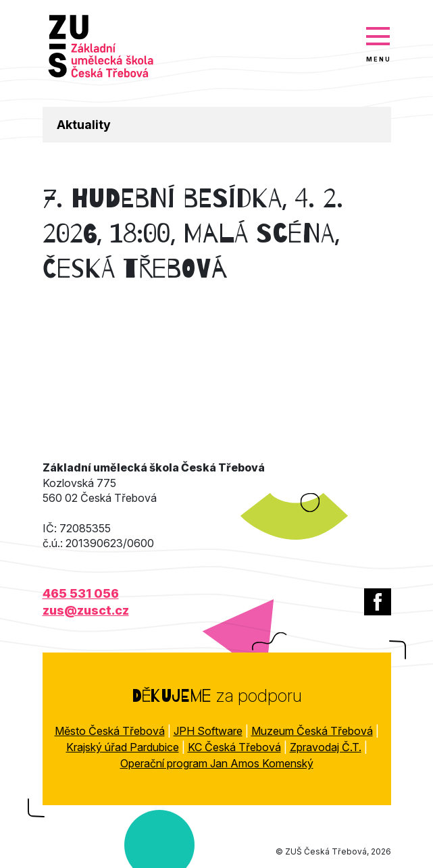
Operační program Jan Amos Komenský (217, 763)
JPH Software (208, 731)
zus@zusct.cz (86, 610)
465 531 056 (81, 593)
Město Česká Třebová (110, 731)
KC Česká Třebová (234, 747)
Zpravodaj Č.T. (326, 747)
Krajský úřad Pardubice (123, 747)
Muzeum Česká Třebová (312, 731)
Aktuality (84, 125)
